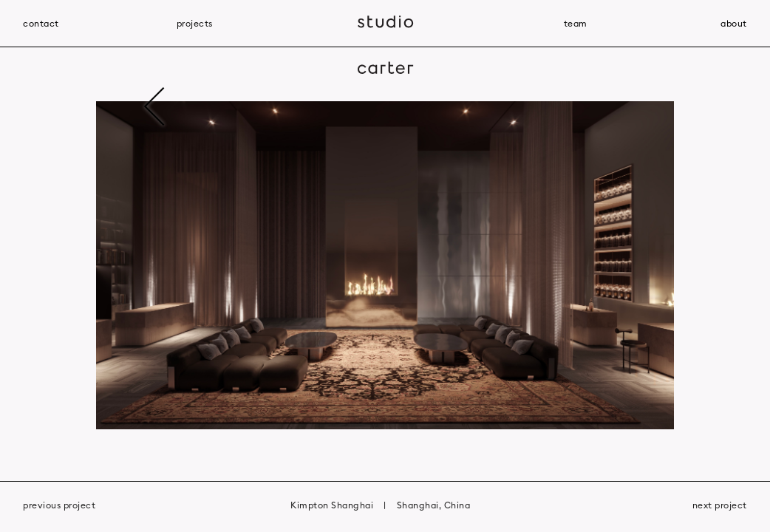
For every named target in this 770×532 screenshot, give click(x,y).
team (576, 24)
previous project (59, 505)
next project (720, 505)
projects (195, 24)
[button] (192, 266)
